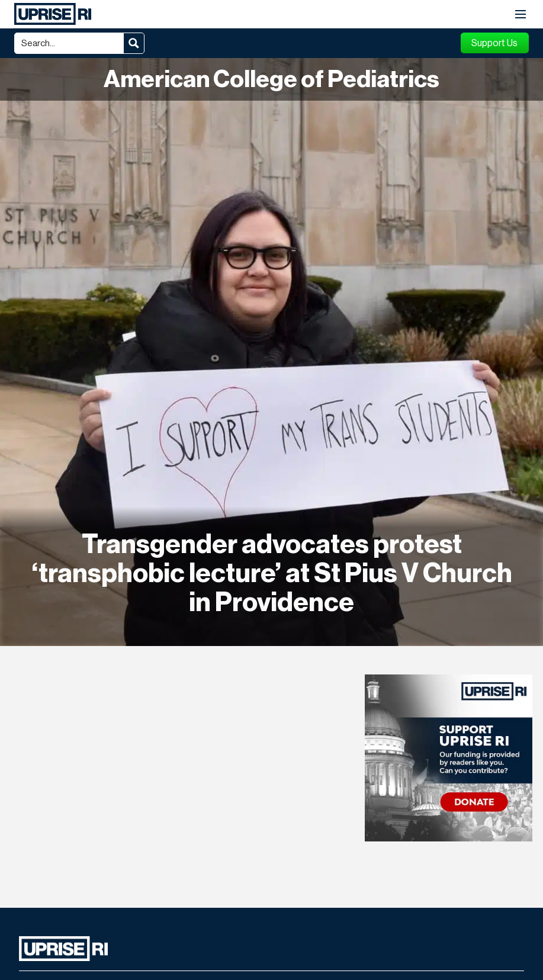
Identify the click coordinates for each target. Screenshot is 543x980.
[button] (521, 15)
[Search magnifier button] (134, 43)
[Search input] (70, 43)
